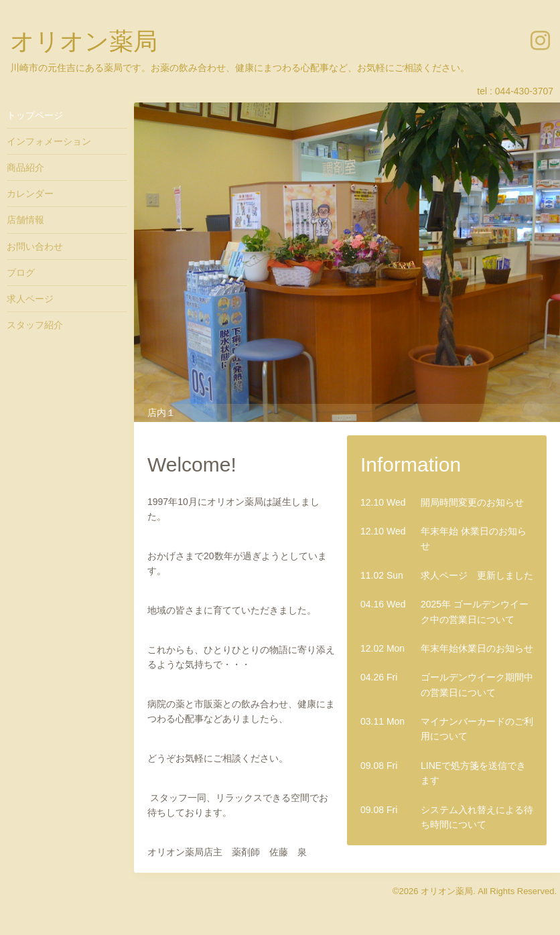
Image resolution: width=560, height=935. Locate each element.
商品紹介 (25, 167)
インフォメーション (49, 141)
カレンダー (30, 194)
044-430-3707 (524, 91)
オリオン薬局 (84, 41)
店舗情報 (25, 220)
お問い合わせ (35, 246)
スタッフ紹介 (35, 325)
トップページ (35, 115)
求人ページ (30, 299)
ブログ (21, 273)
